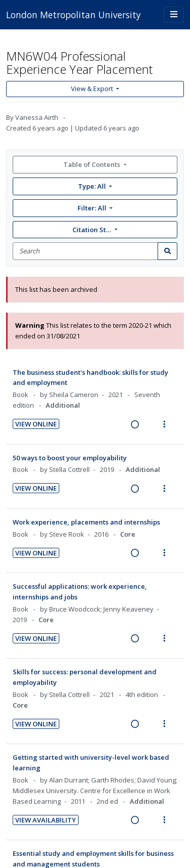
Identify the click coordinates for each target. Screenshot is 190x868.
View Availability (46, 820)
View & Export (93, 89)
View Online (36, 424)
